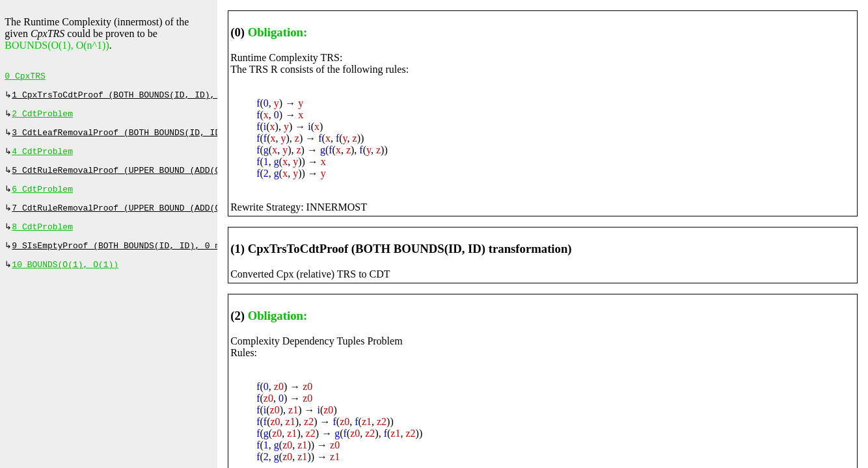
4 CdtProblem (42, 158)
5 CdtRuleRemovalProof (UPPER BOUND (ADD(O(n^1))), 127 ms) (156, 178)
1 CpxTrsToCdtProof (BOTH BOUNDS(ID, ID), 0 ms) (129, 97)
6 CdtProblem (42, 198)
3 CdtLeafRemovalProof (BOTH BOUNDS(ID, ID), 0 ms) (136, 138)
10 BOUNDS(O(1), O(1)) (65, 279)
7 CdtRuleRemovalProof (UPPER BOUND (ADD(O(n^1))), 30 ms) (154, 218)
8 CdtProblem (42, 239)
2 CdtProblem (42, 118)
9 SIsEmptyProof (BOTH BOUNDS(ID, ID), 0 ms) (121, 259)
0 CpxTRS (25, 77)
